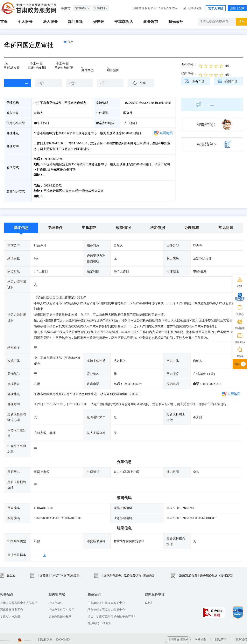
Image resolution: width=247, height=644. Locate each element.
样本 (37, 553)
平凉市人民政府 (168, 8)
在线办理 (14, 83)
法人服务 (50, 22)
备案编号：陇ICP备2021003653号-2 (22, 638)
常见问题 (226, 226)
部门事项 (75, 22)
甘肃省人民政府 (10, 615)
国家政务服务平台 (144, 8)
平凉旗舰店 (124, 22)
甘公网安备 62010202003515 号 (75, 638)
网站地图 (200, 638)
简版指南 (212, 104)
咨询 (50, 83)
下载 (112, 83)
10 (31, 65)
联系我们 (241, 638)
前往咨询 (50, 175)
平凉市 (77, 45)
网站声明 (221, 638)
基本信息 (21, 226)
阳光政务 (176, 22)
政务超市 (151, 22)
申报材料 (89, 226)
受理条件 (55, 226)
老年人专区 (216, 8)
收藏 (81, 83)
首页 (4, 22)
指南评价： (189, 74)
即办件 (89, 66)
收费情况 (123, 226)
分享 (143, 83)
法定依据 (157, 226)
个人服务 (25, 22)
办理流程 (192, 226)
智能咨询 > (207, 124)
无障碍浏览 (195, 8)
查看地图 (166, 133)
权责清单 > (207, 144)
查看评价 (198, 81)
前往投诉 (50, 195)
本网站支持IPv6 (178, 638)
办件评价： (189, 65)
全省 (113, 66)
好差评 (99, 22)
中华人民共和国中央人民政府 (19, 601)
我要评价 (231, 81)
